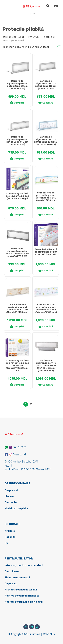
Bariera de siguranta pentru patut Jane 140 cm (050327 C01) (17, 141)
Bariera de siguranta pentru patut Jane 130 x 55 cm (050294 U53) (46, 141)
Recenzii (10, 537)
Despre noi (11, 490)
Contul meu (12, 572)
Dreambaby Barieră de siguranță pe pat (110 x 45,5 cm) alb (46, 252)
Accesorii (50, 37)
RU (6, 543)
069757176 (20, 447)
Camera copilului (13, 37)
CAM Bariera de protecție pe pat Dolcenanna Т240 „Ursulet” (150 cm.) (17, 308)
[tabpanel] (17, 68)
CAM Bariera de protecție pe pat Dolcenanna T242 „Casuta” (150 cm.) (46, 196)
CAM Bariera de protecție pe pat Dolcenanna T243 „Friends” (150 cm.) (46, 308)
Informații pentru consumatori (24, 565)
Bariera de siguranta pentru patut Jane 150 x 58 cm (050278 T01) (17, 252)
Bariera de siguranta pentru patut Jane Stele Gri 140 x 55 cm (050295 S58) (46, 365)
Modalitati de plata (16, 509)
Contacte (11, 502)
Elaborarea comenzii (17, 578)
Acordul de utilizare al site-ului (24, 602)
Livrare (9, 496)
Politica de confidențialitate (22, 596)
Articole (10, 531)
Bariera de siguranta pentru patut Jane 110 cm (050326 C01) (46, 85)
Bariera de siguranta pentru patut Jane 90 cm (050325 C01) (17, 85)
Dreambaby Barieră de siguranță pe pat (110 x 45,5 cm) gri (17, 196)
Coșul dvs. (11, 584)
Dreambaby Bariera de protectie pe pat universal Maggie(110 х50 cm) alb (17, 365)
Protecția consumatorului (21, 590)
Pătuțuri (34, 37)
